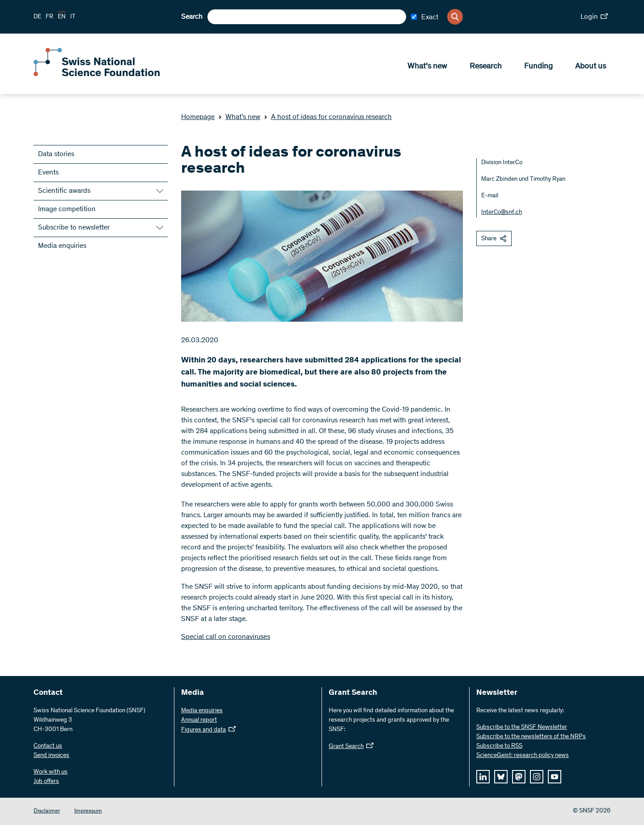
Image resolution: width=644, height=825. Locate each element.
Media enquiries (62, 246)
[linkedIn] (483, 777)
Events (48, 173)
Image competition (67, 209)
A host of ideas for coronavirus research (328, 117)
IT (73, 17)
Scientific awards (64, 191)
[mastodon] (519, 777)
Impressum (88, 811)
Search (192, 17)
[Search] (455, 17)
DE (37, 17)
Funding (538, 68)
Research (486, 68)
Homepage (198, 117)
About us (591, 68)
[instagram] (537, 777)
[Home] (98, 75)
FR (49, 17)
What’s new (427, 68)
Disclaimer (47, 811)
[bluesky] (501, 777)
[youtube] (555, 777)
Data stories (56, 154)
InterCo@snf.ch (502, 213)
